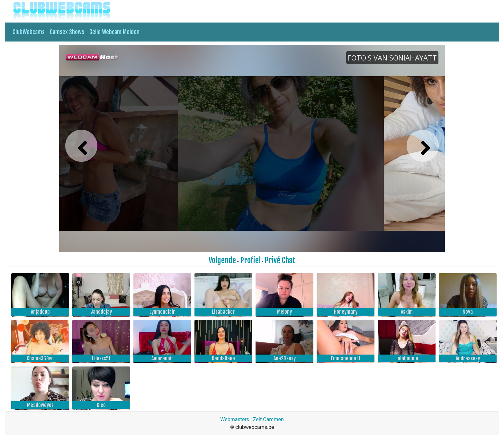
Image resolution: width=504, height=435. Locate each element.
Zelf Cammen (268, 419)
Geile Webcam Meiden (114, 32)
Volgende (222, 260)
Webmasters (235, 419)
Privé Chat (280, 260)
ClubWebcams (29, 32)
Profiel (250, 260)
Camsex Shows (67, 32)
